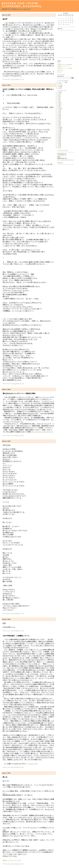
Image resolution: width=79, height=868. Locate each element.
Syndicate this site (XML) (63, 150)
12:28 (9, 435)
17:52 (9, 631)
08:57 (9, 79)
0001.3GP (35, 432)
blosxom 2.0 (62, 155)
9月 (58, 95)
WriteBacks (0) (18, 79)
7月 (58, 98)
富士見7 (60, 72)
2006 (58, 127)
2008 (58, 92)
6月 (58, 100)
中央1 (59, 63)
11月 (58, 111)
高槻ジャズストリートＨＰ (12, 860)
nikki (12, 79)
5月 (58, 101)
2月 (58, 105)
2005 (58, 146)
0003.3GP (50, 432)
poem (58, 88)
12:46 (9, 864)
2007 (58, 108)
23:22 (9, 613)
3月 (58, 104)
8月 (58, 97)
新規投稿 (60, 163)
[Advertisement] (64, 44)
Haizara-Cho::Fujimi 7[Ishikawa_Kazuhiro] (22, 5)
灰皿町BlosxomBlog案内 (65, 65)
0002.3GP (42, 432)
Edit (23, 79)
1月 (58, 107)
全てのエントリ (61, 82)
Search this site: (61, 76)
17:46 (9, 767)
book (58, 84)
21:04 (9, 384)
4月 (58, 102)
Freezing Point (33, 764)
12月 (58, 110)
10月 (58, 94)
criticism (59, 85)
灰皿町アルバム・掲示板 (65, 68)
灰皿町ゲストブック (63, 66)
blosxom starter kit (66, 160)
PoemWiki (60, 70)
